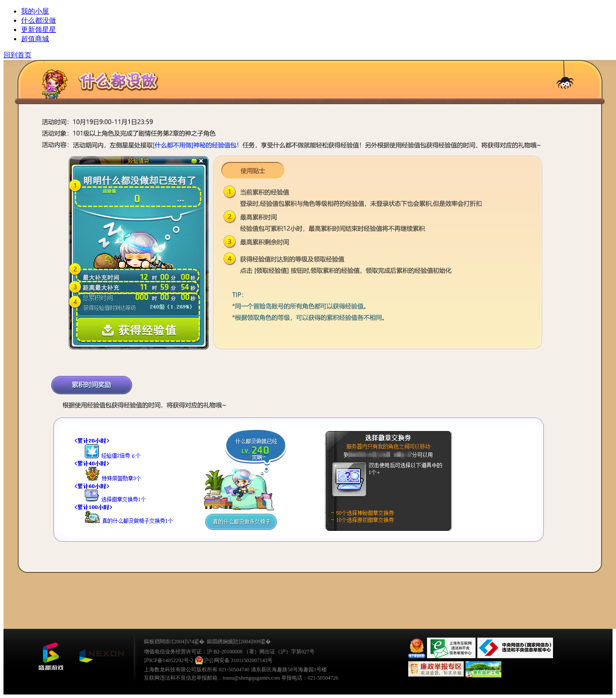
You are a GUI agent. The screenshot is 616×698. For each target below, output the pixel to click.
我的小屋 (35, 11)
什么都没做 (38, 20)
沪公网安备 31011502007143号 (234, 660)
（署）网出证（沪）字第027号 (279, 652)
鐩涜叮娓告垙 (51, 656)
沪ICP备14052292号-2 (169, 660)
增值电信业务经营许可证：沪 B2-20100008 (193, 652)
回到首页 (17, 55)
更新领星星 (38, 30)
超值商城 (35, 39)
